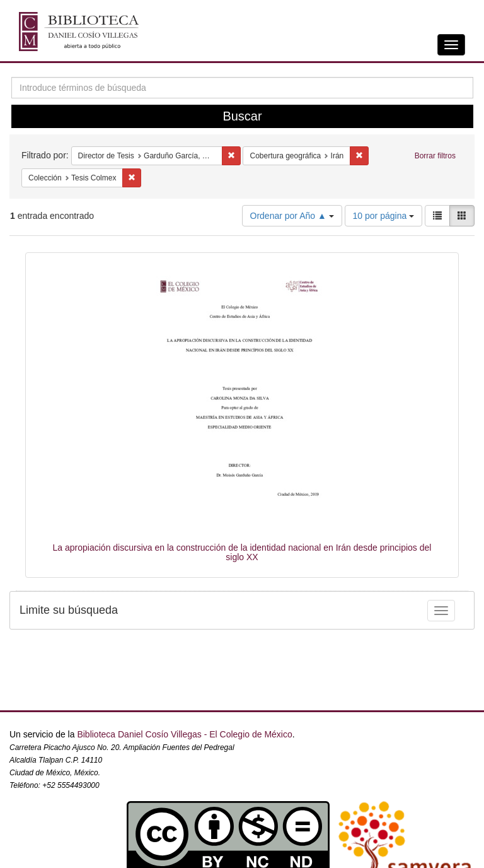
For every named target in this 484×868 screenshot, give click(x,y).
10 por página (384, 216)
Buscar (242, 116)
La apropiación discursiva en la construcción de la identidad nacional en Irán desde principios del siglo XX (242, 552)
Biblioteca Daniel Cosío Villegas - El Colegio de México (184, 734)
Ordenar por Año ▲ (292, 216)
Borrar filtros (435, 156)
